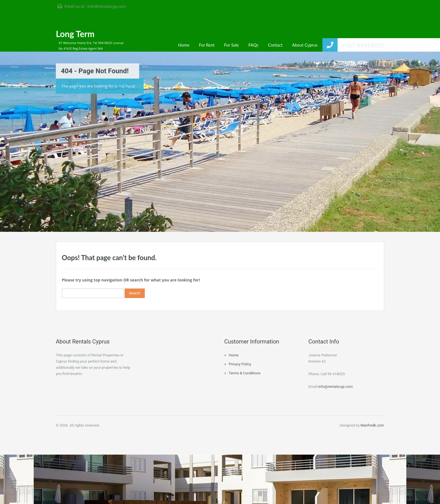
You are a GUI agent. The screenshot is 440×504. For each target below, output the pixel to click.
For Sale (232, 45)
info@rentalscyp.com (106, 6)
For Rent (207, 45)
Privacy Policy (240, 364)
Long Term (75, 34)
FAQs (253, 45)
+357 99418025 (363, 45)
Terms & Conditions (245, 373)
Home (184, 45)
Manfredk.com (372, 425)
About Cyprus (305, 45)
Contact (275, 45)
